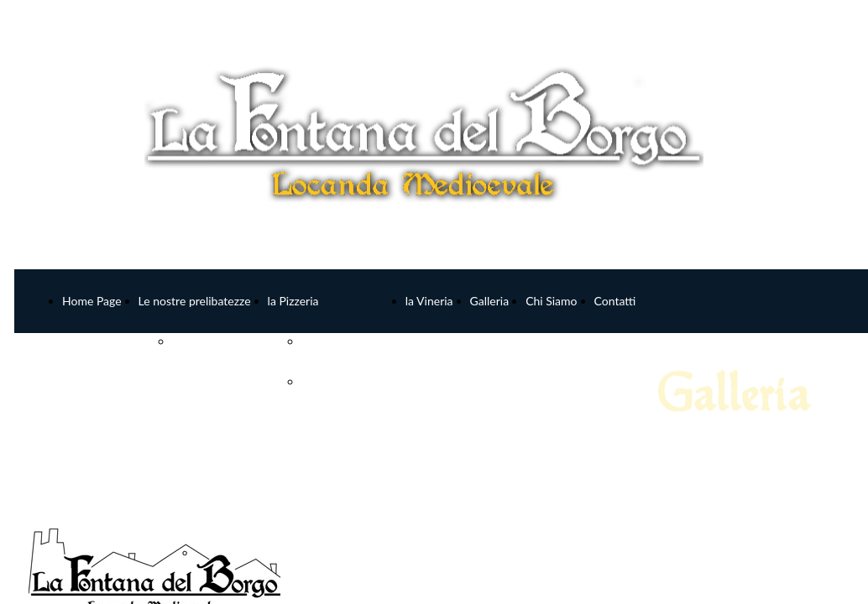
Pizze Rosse (331, 341)
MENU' (191, 341)
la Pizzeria (293, 301)
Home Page (92, 301)
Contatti (615, 301)
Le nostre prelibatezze (195, 301)
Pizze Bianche (337, 381)
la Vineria (429, 301)
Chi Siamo (551, 301)
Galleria (490, 301)
